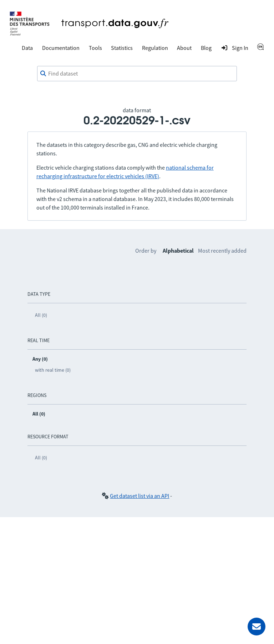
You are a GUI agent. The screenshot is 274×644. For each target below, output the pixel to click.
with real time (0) (53, 370)
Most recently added (222, 251)
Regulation (155, 48)
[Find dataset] (137, 74)
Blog (206, 48)
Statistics (122, 48)
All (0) (41, 315)
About (184, 48)
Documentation (61, 48)
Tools (95, 48)
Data (27, 48)
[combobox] (137, 74)
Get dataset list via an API (139, 496)
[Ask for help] (257, 627)
